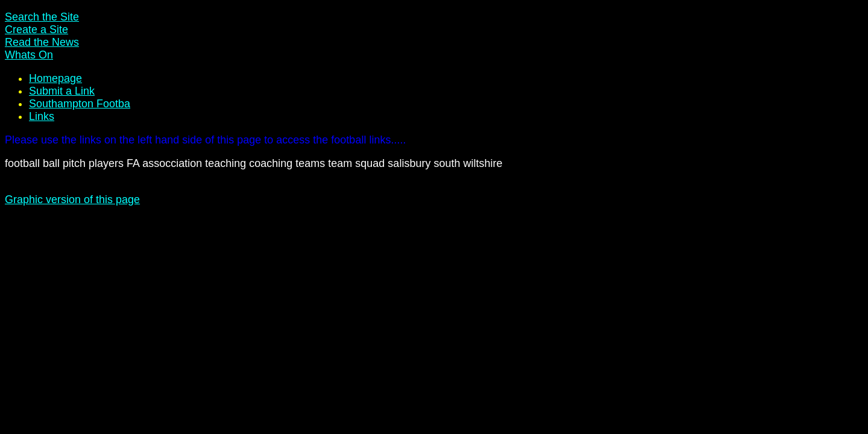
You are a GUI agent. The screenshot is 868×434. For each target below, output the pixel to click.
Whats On (29, 55)
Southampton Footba (80, 104)
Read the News (42, 42)
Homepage (55, 78)
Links (42, 116)
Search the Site (42, 17)
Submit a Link (62, 91)
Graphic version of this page (72, 200)
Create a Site (36, 30)
